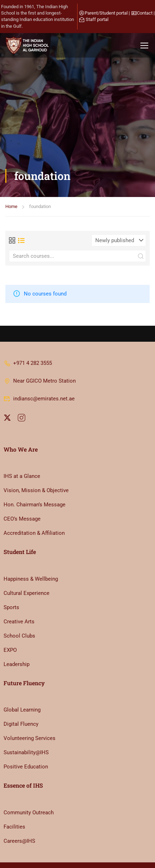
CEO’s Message (22, 493)
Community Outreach (29, 787)
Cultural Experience (26, 568)
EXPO (10, 624)
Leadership (17, 639)
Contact (145, 13)
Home (11, 109)
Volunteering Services (30, 713)
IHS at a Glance (22, 451)
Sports (11, 582)
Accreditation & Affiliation (34, 507)
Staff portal (97, 19)
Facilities (14, 801)
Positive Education (26, 741)
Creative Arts (19, 596)
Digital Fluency (21, 698)
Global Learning (22, 684)
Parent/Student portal (106, 13)
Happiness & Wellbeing (31, 553)
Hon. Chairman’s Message (34, 479)
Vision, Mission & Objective (36, 465)
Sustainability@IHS (26, 727)
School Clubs (19, 610)
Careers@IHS (19, 815)
